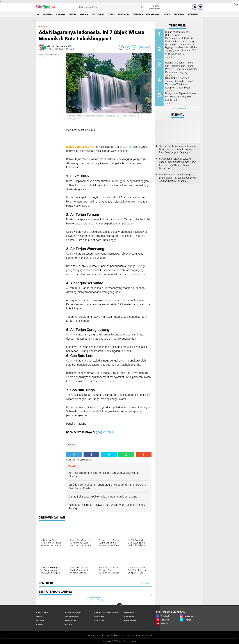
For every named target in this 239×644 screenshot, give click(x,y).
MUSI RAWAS (98, 14)
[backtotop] (120, 606)
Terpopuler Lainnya (177, 108)
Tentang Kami (94, 635)
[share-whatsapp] (134, 47)
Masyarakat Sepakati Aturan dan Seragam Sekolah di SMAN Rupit (180, 97)
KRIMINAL (84, 14)
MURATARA (48, 14)
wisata (127, 147)
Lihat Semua (95, 600)
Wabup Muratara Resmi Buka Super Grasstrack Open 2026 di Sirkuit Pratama (181, 50)
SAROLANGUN (130, 620)
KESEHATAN (193, 14)
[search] (111, 7)
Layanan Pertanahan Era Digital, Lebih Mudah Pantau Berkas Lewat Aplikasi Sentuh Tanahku (178, 178)
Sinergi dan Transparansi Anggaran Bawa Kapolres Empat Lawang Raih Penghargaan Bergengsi (178, 149)
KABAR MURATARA (73, 612)
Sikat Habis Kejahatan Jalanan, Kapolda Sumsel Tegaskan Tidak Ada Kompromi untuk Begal (179, 83)
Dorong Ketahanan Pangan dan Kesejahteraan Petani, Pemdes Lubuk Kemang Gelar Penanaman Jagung (181, 67)
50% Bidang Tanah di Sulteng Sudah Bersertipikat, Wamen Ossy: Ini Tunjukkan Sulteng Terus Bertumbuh (177, 163)
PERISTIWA (138, 14)
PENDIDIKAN (124, 14)
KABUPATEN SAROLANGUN (106, 612)
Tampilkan (146, 583)
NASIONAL (61, 14)
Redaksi (115, 635)
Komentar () (145, 47)
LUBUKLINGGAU (153, 14)
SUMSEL (73, 14)
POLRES (111, 14)
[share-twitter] (128, 47)
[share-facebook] (121, 47)
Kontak (106, 635)
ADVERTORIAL (42, 612)
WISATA (167, 14)
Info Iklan (125, 635)
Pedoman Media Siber (142, 635)
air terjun (118, 219)
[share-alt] (74, 455)
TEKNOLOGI (179, 14)
